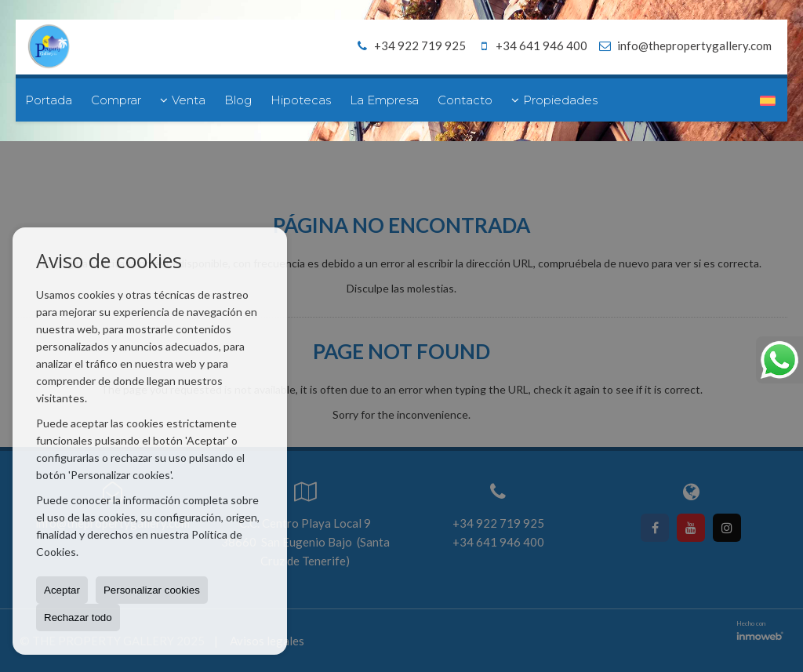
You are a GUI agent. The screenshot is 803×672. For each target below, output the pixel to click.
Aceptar (62, 590)
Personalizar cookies (152, 590)
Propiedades (554, 100)
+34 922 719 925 (409, 45)
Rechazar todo (78, 618)
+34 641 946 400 (530, 45)
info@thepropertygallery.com (694, 45)
